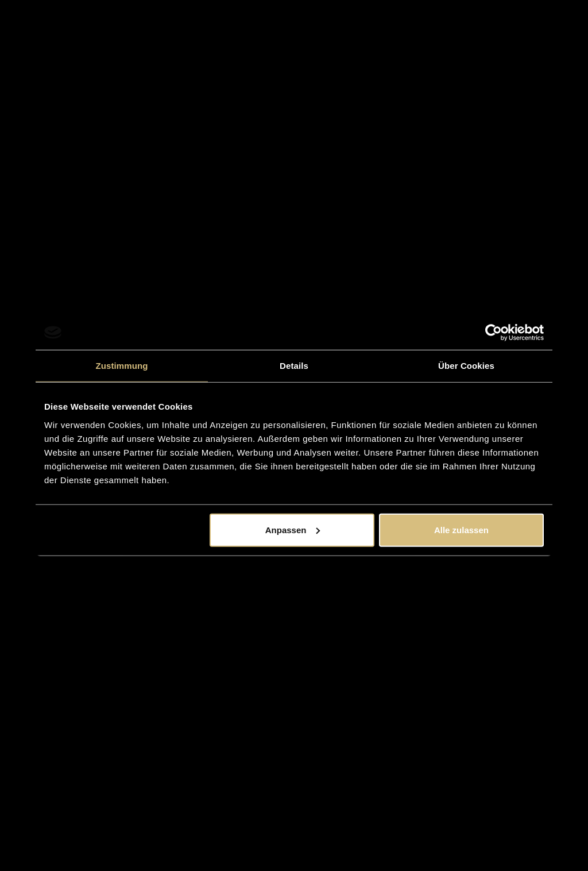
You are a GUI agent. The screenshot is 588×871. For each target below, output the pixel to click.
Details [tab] (294, 366)
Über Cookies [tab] (466, 366)
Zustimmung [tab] (122, 366)
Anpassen (293, 529)
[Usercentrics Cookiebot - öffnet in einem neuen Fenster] (494, 333)
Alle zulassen (461, 529)
